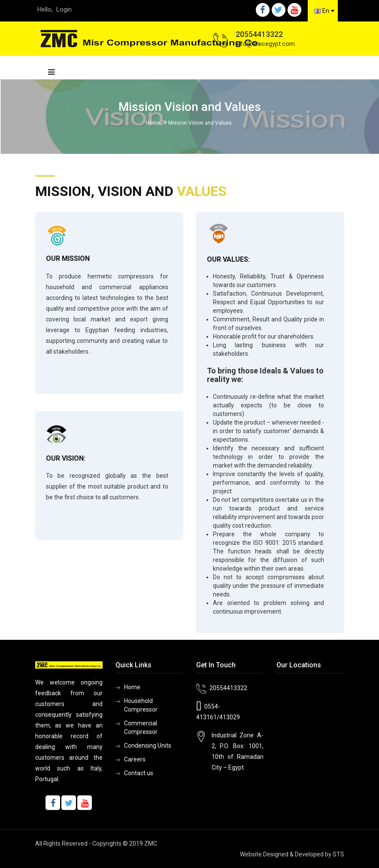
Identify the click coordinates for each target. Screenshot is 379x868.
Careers (135, 759)
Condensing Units (148, 746)
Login (64, 9)
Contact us (139, 773)
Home (153, 123)
